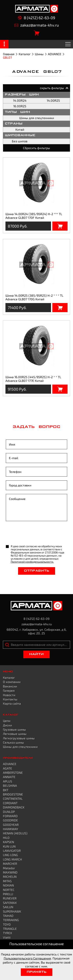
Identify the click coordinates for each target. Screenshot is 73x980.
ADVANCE (55, 54)
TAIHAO (8, 916)
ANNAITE (9, 777)
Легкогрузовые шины (19, 738)
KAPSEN (8, 842)
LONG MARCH (12, 859)
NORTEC (9, 890)
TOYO (7, 924)
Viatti (7, 937)
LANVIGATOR (12, 851)
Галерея (9, 690)
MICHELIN (10, 877)
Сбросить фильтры (36, 148)
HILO (6, 838)
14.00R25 (53, 100)
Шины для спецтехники (37, 118)
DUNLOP (9, 812)
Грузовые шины (14, 729)
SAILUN (8, 907)
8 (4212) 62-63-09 (36, 18)
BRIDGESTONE (13, 794)
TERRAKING (11, 920)
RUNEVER (10, 898)
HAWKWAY (11, 829)
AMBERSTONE (13, 773)
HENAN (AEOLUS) (15, 833)
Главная (9, 54)
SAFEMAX (10, 903)
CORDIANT (10, 803)
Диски (7, 725)
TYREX (7, 933)
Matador (9, 868)
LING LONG (10, 855)
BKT (6, 790)
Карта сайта (12, 703)
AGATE (7, 768)
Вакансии (10, 686)
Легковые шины (15, 734)
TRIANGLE (10, 929)
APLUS (7, 781)
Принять (37, 972)
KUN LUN (9, 846)
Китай (20, 129)
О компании (12, 682)
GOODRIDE (10, 820)
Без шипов (20, 141)
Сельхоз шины (13, 742)
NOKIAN (8, 885)
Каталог (25, 54)
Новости (9, 695)
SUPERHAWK (12, 911)
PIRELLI (8, 894)
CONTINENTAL (13, 798)
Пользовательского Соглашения (27, 958)
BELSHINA (10, 785)
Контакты (10, 699)
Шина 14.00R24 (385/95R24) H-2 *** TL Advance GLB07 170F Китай (34, 216)
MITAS (7, 881)
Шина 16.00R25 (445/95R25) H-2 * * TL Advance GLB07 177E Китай (33, 379)
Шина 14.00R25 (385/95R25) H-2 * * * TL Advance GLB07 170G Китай (34, 297)
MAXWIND (10, 872)
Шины (39, 54)
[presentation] (35, 533)
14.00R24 (20, 100)
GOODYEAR (11, 825)
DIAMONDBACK (14, 807)
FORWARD (10, 816)
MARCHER (10, 864)
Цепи (7, 721)
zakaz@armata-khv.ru (37, 25)
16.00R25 (20, 106)
